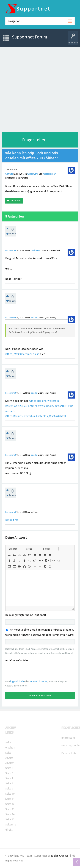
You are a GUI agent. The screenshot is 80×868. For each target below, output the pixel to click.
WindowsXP (33, 174)
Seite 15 (10, 819)
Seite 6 (9, 773)
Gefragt (9, 174)
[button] (16, 549)
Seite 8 (9, 783)
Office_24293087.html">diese (22, 354)
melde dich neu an (38, 681)
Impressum (68, 738)
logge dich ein (17, 681)
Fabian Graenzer (60, 856)
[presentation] (32, 671)
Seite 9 (9, 789)
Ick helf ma (12, 520)
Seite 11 (10, 799)
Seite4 (11, 763)
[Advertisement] (40, 89)
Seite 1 (11, 748)
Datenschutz (69, 753)
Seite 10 (10, 794)
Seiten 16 (11, 825)
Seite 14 (10, 814)
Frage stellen (34, 140)
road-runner (36, 250)
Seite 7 (9, 778)
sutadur (34, 318)
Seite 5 (9, 768)
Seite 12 (10, 804)
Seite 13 (10, 809)
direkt (9, 830)
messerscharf (50, 174)
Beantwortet (11, 250)
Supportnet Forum (30, 37)
